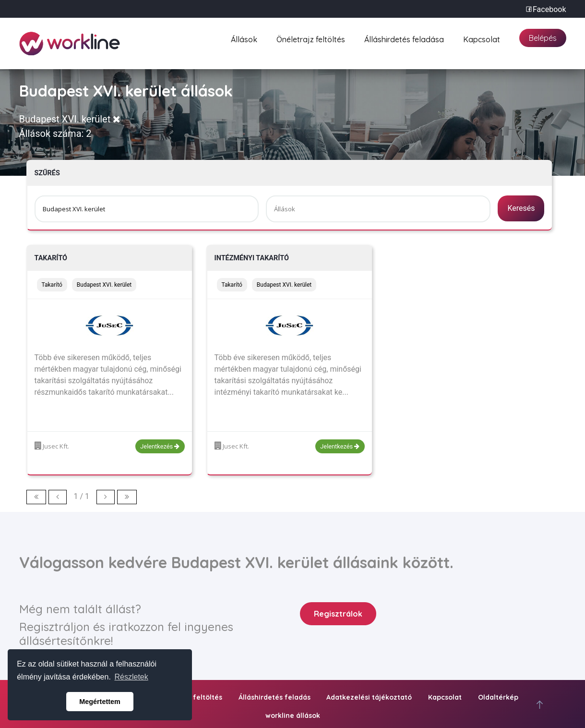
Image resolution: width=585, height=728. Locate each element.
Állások (244, 38)
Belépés (543, 38)
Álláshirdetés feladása (404, 38)
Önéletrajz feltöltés (311, 38)
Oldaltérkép (498, 697)
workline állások (293, 716)
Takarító (51, 258)
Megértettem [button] (100, 702)
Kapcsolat (482, 38)
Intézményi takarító (252, 258)
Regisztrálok (338, 614)
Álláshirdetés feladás (275, 697)
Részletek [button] (131, 677)
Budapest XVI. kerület (70, 119)
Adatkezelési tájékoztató (369, 697)
